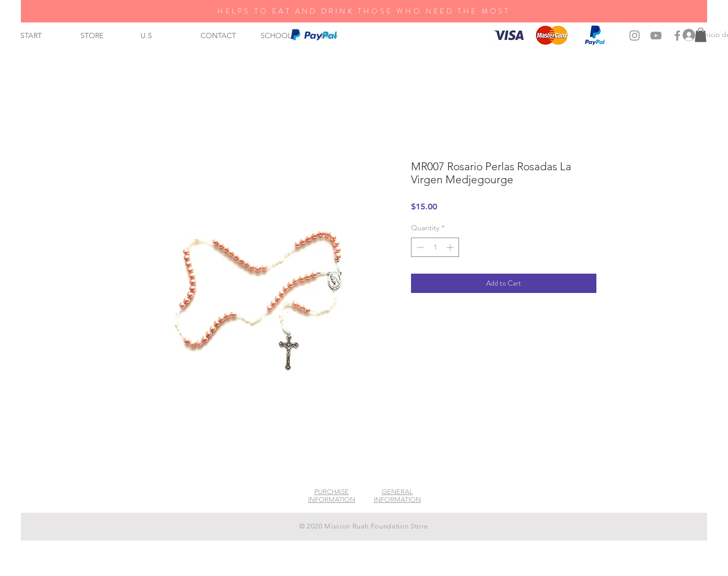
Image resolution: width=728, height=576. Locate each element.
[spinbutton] (435, 247)
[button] (701, 35)
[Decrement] (419, 247)
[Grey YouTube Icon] (656, 36)
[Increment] (451, 247)
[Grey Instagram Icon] (635, 36)
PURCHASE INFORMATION (332, 496)
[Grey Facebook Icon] (677, 36)
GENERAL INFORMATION (397, 496)
